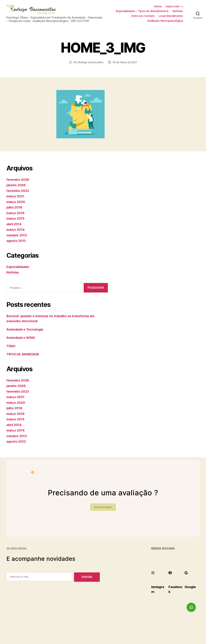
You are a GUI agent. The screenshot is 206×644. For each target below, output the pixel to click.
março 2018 (16, 218)
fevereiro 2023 (18, 196)
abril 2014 (14, 229)
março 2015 (16, 223)
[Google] (186, 578)
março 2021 (16, 201)
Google (191, 591)
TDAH (11, 351)
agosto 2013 (16, 245)
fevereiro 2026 (18, 184)
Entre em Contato (143, 18)
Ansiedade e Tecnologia (26, 334)
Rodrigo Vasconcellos (90, 67)
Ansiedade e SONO (22, 342)
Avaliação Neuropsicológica (165, 23)
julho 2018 (15, 212)
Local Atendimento (171, 18)
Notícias (178, 13)
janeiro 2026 (17, 190)
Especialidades (19, 272)
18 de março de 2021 (125, 67)
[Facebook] (170, 578)
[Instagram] (153, 578)
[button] (191, 607)
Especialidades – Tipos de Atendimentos (142, 13)
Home (158, 9)
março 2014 (16, 234)
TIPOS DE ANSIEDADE (24, 359)
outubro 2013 (17, 240)
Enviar (87, 582)
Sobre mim (173, 9)
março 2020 (16, 207)
